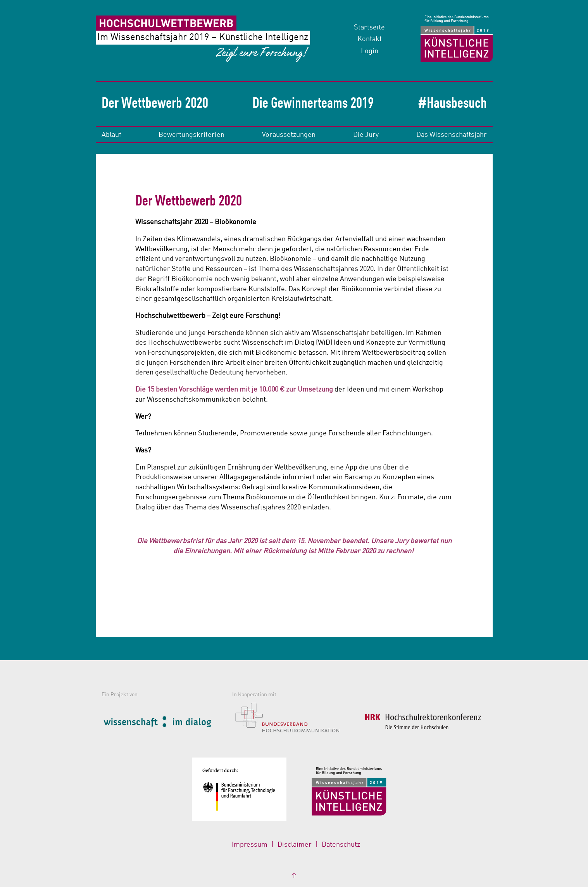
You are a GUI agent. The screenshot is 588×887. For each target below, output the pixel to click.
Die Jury (366, 135)
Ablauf (111, 135)
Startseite (369, 28)
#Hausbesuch (452, 104)
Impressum (250, 845)
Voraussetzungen (289, 135)
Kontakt (370, 39)
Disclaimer (295, 845)
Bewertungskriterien (191, 135)
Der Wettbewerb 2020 (155, 104)
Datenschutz (341, 845)
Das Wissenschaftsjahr (452, 135)
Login (370, 51)
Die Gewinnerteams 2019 (313, 104)
